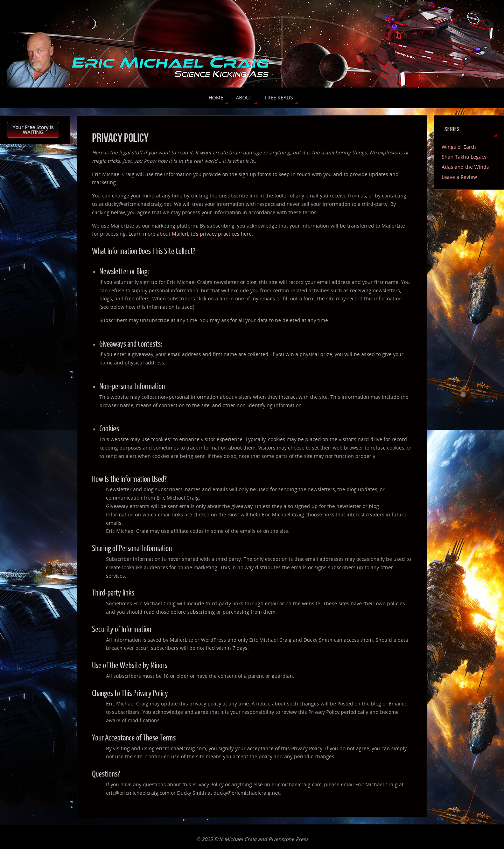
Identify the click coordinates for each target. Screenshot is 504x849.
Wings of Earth (459, 147)
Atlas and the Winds (465, 167)
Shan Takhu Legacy (464, 157)
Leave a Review (459, 177)
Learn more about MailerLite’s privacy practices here (190, 234)
